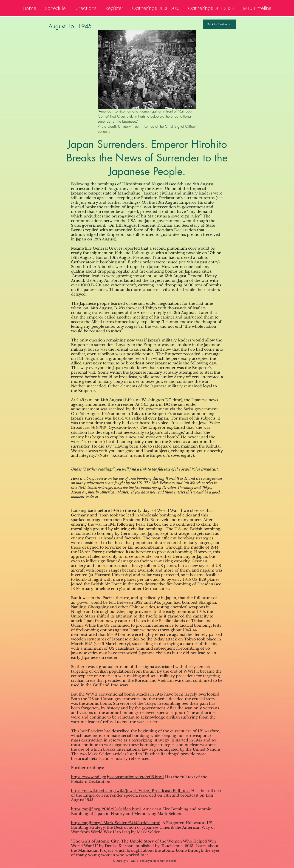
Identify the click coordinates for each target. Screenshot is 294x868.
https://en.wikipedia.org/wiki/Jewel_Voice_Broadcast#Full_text (130, 791)
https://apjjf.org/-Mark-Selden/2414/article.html (116, 823)
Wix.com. (172, 861)
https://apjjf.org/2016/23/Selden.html (106, 809)
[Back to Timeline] (219, 24)
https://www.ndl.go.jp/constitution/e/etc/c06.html (117, 777)
